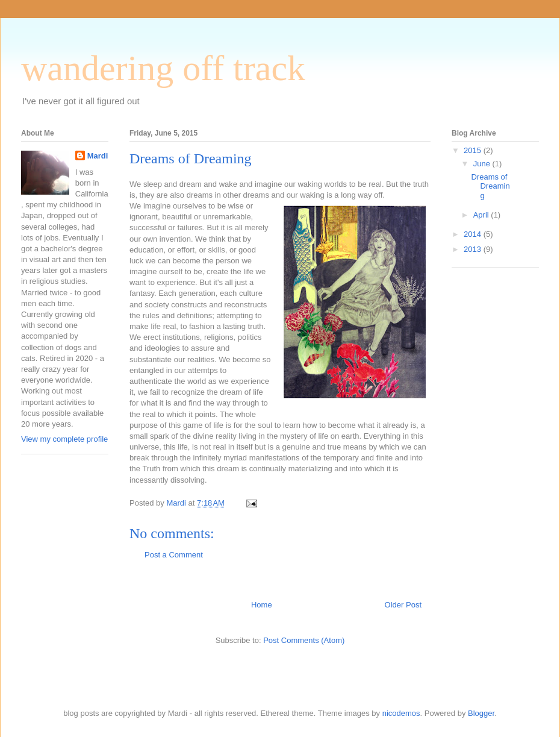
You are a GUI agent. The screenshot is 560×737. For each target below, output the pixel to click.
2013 (474, 249)
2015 (474, 150)
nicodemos (401, 713)
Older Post (403, 605)
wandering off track (163, 68)
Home (262, 605)
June (483, 164)
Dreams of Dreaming (490, 186)
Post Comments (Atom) (304, 640)
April (482, 215)
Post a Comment (174, 555)
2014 (474, 234)
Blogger (481, 713)
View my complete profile (64, 439)
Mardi (98, 156)
